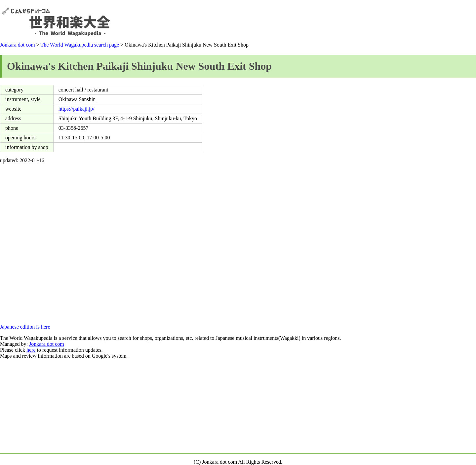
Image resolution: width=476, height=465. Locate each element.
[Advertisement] (354, 22)
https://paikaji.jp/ (77, 109)
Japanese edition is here (25, 327)
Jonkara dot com (18, 45)
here (31, 350)
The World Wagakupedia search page (80, 45)
